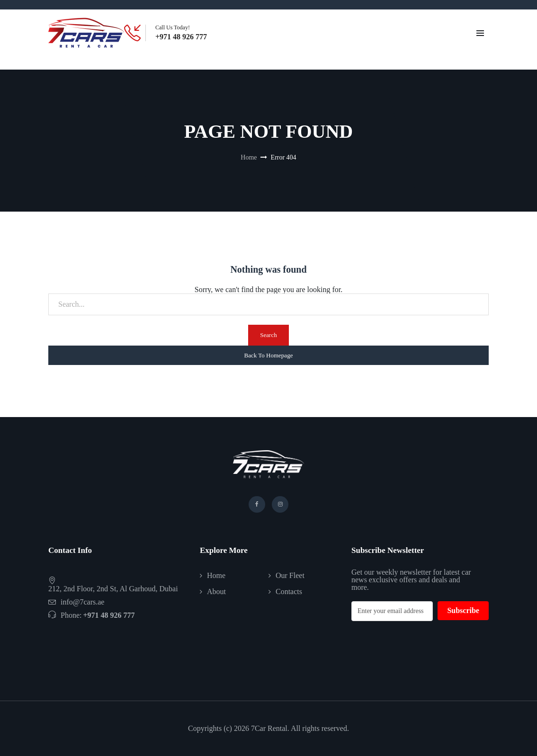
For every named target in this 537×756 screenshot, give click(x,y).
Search (268, 335)
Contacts (289, 591)
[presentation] (423, 649)
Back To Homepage (269, 355)
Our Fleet (290, 575)
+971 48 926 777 (181, 37)
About (216, 591)
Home (249, 157)
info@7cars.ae (82, 602)
